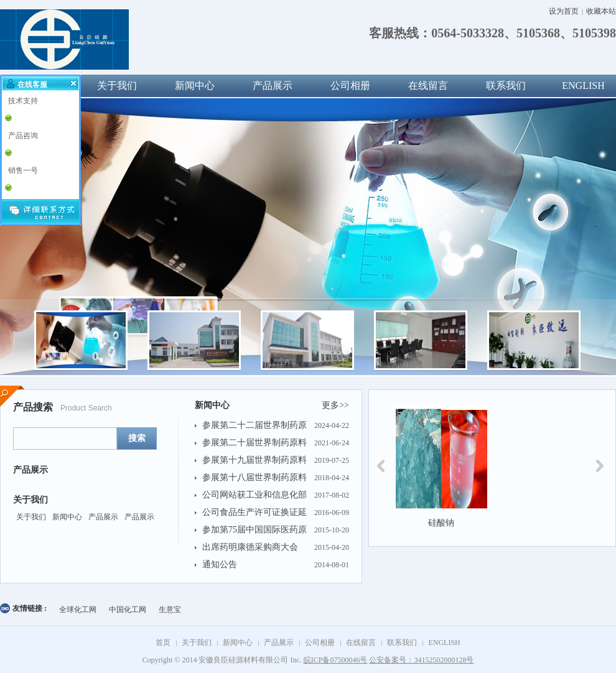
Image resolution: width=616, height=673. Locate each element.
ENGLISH (444, 643)
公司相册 (350, 86)
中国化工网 (128, 610)
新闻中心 (195, 86)
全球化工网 (78, 610)
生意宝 (170, 610)
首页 (163, 643)
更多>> (335, 405)
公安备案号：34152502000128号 (421, 660)
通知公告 (220, 564)
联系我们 (506, 86)
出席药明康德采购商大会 (250, 547)
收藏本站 (601, 11)
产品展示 (273, 86)
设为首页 (564, 11)
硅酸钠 (441, 523)
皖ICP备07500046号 (336, 660)
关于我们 (117, 86)
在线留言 (428, 86)
